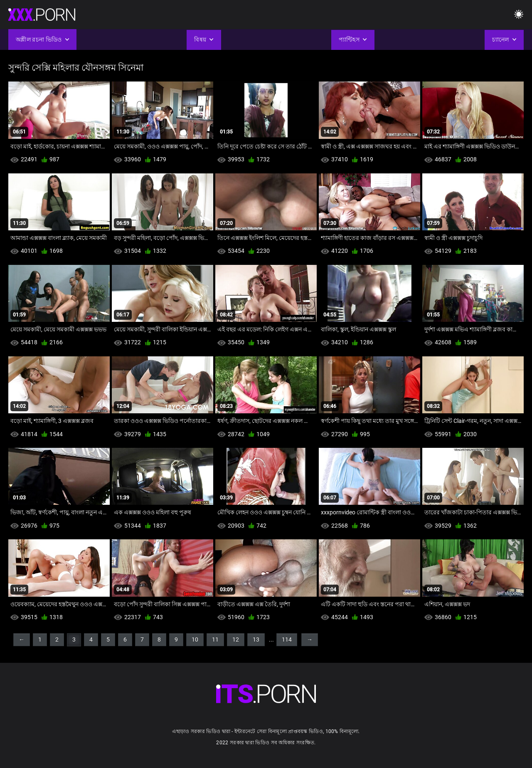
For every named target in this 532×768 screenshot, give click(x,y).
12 (236, 640)
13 (256, 640)
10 (195, 640)
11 (215, 640)
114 (287, 640)
